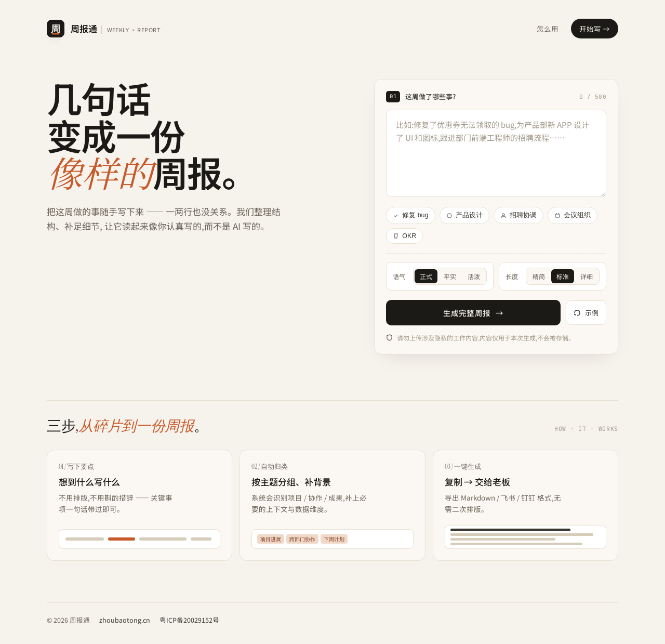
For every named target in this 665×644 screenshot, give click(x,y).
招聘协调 (518, 215)
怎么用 (548, 29)
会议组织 (573, 215)
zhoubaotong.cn (125, 620)
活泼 (474, 276)
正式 (426, 276)
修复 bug (410, 215)
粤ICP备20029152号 (189, 620)
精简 (539, 276)
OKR (404, 236)
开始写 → (595, 29)
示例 (586, 313)
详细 (587, 276)
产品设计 (464, 215)
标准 (563, 276)
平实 (450, 276)
